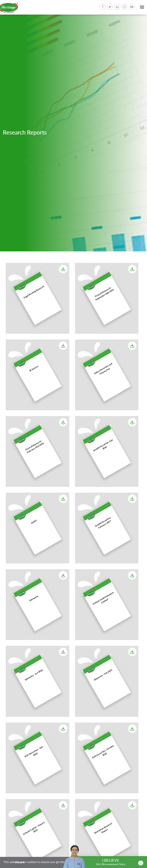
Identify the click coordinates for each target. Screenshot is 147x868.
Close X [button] (20, 862)
